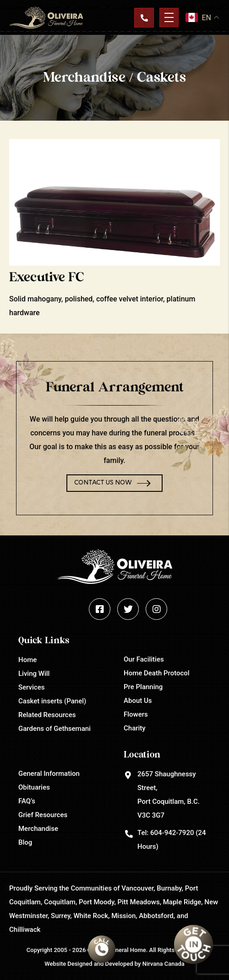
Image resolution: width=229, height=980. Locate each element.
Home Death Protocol (157, 673)
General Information (49, 774)
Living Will (34, 674)
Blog (25, 842)
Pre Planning (143, 687)
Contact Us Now (103, 483)
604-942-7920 (172, 833)
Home (27, 660)
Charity (135, 728)
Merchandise (38, 829)
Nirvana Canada (164, 964)
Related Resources (47, 715)
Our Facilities (144, 659)
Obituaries (34, 787)
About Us (138, 701)
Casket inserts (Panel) (52, 701)
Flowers (136, 714)
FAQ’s (27, 801)
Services (31, 687)
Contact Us (144, 17)
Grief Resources (43, 815)
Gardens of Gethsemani (55, 729)
